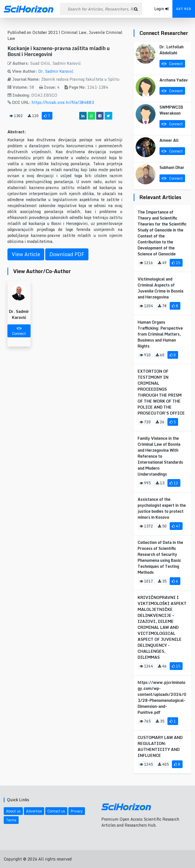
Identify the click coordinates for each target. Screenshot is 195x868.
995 (145, 483)
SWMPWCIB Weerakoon (171, 110)
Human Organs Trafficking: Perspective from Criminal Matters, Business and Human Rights (160, 334)
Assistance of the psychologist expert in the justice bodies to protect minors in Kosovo (162, 508)
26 (160, 422)
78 (162, 306)
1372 (146, 526)
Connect (19, 331)
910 (145, 355)
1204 (146, 306)
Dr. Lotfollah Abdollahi (172, 50)
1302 (16, 116)
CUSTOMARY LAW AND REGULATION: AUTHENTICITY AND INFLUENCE (160, 746)
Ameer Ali (169, 140)
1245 (146, 764)
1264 (146, 666)
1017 (146, 581)
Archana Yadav (174, 80)
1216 (146, 263)
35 (162, 581)
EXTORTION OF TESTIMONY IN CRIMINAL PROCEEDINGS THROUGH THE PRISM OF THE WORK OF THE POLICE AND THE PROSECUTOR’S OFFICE (161, 392)
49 (162, 263)
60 (160, 355)
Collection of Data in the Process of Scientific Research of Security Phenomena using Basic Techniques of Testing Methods (160, 557)
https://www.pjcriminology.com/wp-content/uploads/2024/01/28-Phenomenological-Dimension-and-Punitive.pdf (162, 697)
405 (163, 764)
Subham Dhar (172, 167)
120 (33, 116)
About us (13, 811)
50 (162, 526)
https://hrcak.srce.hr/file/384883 (63, 102)
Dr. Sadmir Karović (56, 71)
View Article (26, 254)
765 (145, 721)
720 (145, 422)
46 (162, 666)
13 (160, 483)
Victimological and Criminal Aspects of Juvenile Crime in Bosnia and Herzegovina (160, 288)
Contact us (56, 811)
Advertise (34, 811)
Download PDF (67, 254)
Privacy (77, 811)
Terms (11, 820)
